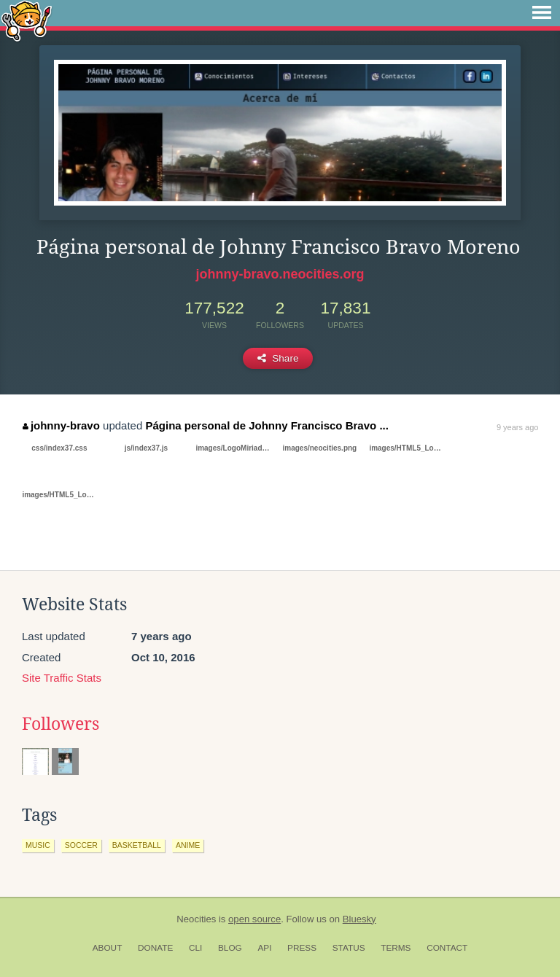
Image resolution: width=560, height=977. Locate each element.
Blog (230, 948)
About (108, 948)
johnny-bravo (61, 425)
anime (188, 845)
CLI (195, 948)
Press (302, 948)
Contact (447, 948)
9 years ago (517, 427)
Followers (61, 724)
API (264, 948)
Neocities (196, 919)
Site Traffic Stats (62, 678)
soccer (81, 845)
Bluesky (359, 919)
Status (349, 948)
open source (254, 919)
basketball (137, 845)
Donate (155, 948)
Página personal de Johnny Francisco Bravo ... (267, 425)
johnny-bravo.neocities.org (280, 274)
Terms (396, 948)
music (38, 845)
